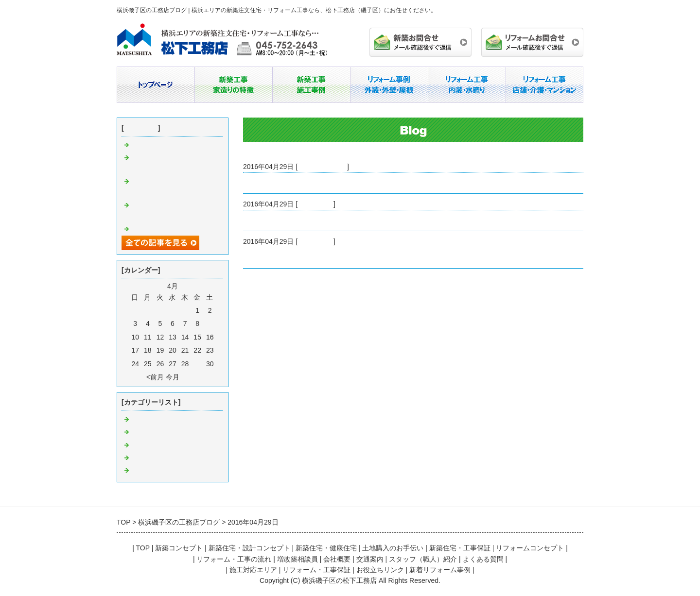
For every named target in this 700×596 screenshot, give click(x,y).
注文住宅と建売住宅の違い (172, 145)
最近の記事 (141, 128)
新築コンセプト (179, 548)
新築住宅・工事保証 (460, 548)
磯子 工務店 (315, 204)
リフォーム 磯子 (322, 167)
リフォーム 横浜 (158, 471)
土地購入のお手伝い (393, 548)
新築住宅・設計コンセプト (249, 548)
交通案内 (370, 559)
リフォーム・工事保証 (316, 570)
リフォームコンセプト (530, 548)
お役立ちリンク (380, 570)
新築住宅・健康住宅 (326, 548)
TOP (142, 548)
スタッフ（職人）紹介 (423, 559)
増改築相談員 (297, 559)
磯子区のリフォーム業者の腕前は (294, 183)
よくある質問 (483, 559)
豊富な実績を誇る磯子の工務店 (291, 221)
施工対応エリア (253, 570)
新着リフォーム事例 (440, 570)
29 (197, 364)
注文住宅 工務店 (158, 458)
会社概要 (337, 559)
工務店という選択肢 (162, 229)
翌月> (190, 377)
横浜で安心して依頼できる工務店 (294, 257)
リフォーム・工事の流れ (234, 559)
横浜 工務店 (315, 241)
